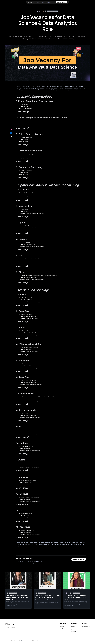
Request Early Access (79, 559)
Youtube (73, 630)
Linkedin (73, 626)
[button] (49, 2)
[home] (31, 2)
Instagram (74, 628)
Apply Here (22, 145)
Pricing (62, 626)
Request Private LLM (62, 2)
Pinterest (73, 632)
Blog (61, 628)
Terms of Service (86, 626)
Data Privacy (85, 628)
